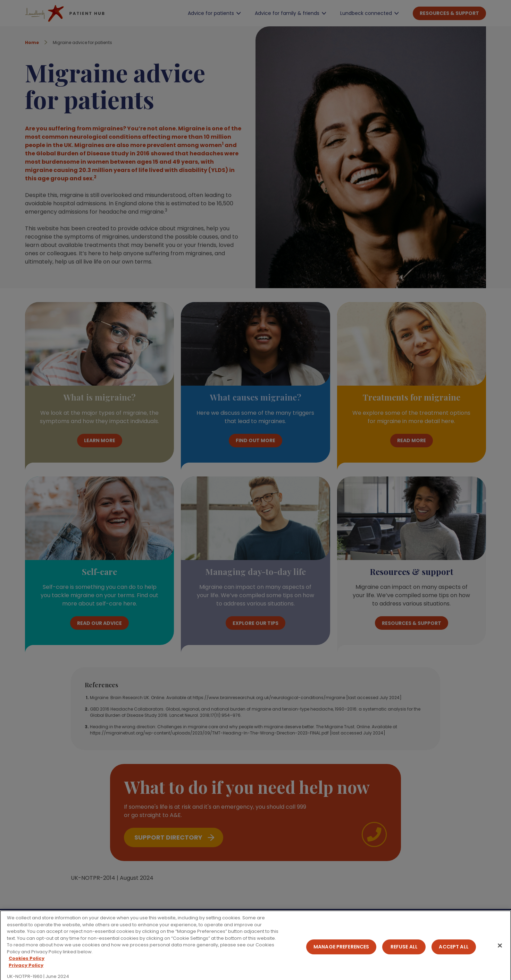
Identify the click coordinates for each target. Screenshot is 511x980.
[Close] (500, 949)
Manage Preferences (341, 951)
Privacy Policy (26, 969)
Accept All (454, 951)
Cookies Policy (27, 963)
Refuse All (404, 951)
